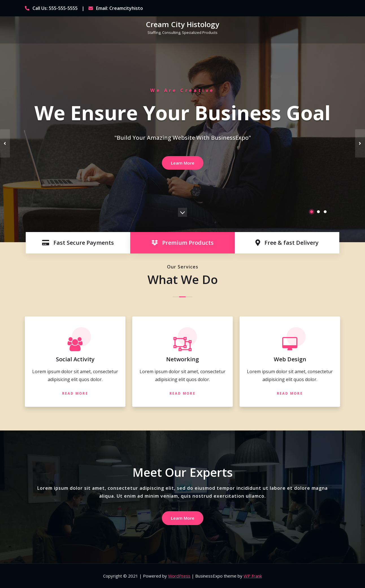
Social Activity (75, 359)
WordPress (179, 576)
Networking (182, 359)
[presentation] (5, 143)
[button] (312, 212)
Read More (75, 393)
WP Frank (253, 576)
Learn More (183, 163)
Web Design (290, 359)
